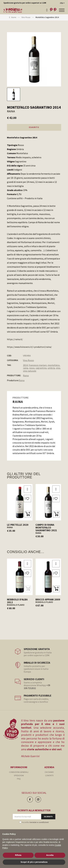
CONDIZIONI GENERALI (19, 772)
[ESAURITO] (28, 589)
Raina (26, 376)
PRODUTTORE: (14, 376)
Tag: (9, 365)
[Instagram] (38, 799)
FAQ (19, 779)
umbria (51, 368)
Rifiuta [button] (18, 855)
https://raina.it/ (15, 339)
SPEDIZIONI (19, 775)
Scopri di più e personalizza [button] (34, 862)
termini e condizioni (39, 822)
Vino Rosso (28, 360)
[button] (28, 514)
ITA (61, 3)
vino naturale (30, 371)
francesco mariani (38, 365)
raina (26, 368)
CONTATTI (49, 775)
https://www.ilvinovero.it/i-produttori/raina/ (29, 347)
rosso (32, 368)
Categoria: (13, 360)
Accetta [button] (50, 855)
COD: (9, 356)
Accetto (35, 822)
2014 (25, 365)
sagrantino (41, 368)
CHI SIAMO (49, 772)
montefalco (54, 365)
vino (58, 368)
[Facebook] (30, 799)
